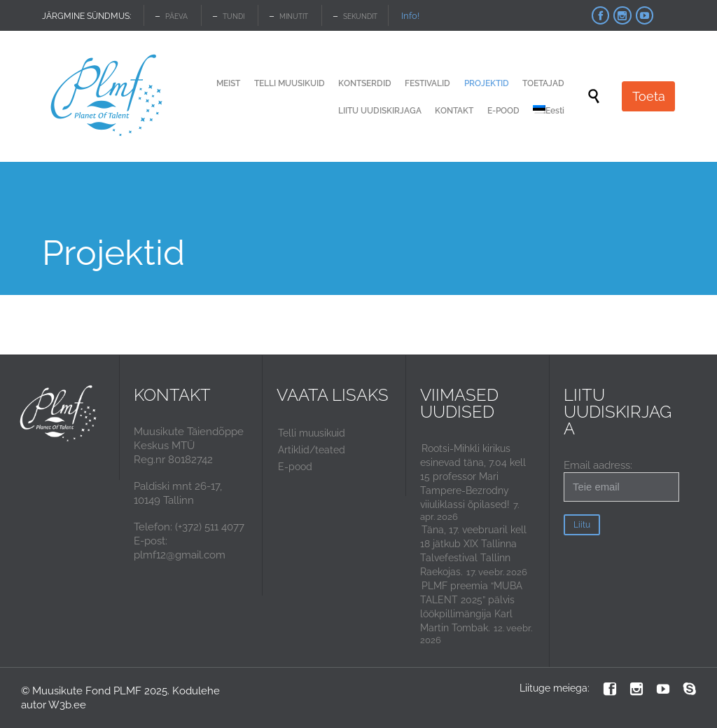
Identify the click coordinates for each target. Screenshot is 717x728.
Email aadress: (621, 480)
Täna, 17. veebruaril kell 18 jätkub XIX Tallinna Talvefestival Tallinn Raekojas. (473, 551)
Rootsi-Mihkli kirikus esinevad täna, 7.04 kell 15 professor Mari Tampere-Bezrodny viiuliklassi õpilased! (473, 476)
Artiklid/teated (312, 450)
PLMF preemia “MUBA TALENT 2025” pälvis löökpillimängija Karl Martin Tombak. (471, 607)
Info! (410, 16)
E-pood (295, 467)
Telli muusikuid (312, 433)
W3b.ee (67, 705)
